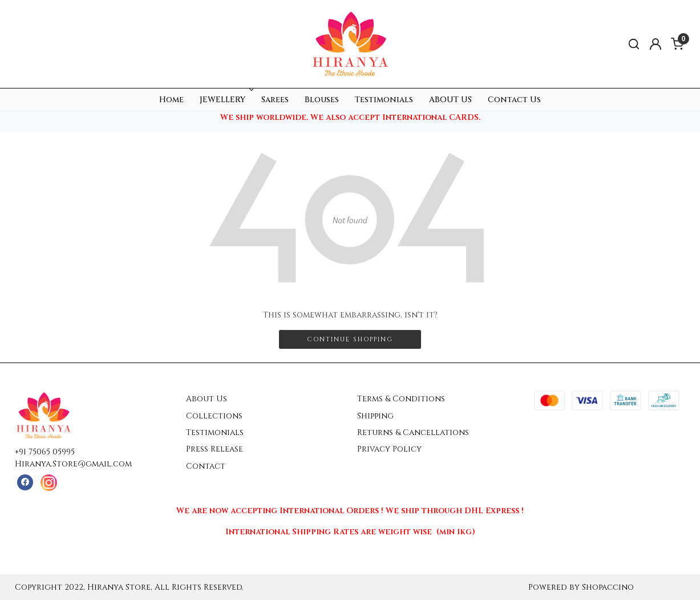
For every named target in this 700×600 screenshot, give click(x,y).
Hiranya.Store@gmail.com (73, 464)
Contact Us (514, 100)
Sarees (275, 100)
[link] (634, 44)
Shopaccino (608, 587)
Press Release (215, 449)
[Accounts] (656, 44)
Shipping (375, 416)
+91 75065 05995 (45, 452)
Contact (206, 466)
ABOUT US (450, 100)
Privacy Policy (389, 449)
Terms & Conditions (401, 399)
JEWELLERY (226, 100)
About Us (207, 399)
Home (171, 100)
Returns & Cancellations (413, 432)
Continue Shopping (350, 339)
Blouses (322, 100)
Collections (214, 416)
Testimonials (384, 100)
